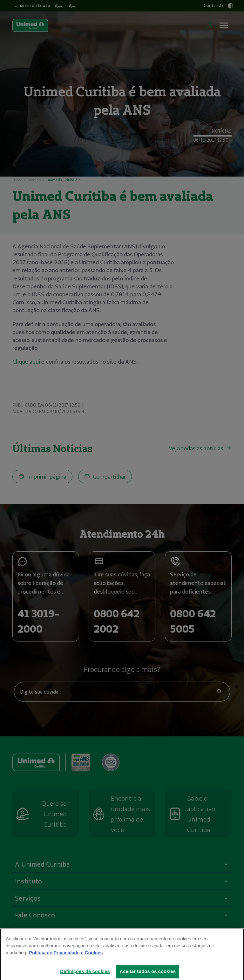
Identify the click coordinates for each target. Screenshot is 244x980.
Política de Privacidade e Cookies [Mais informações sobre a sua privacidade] (66, 958)
